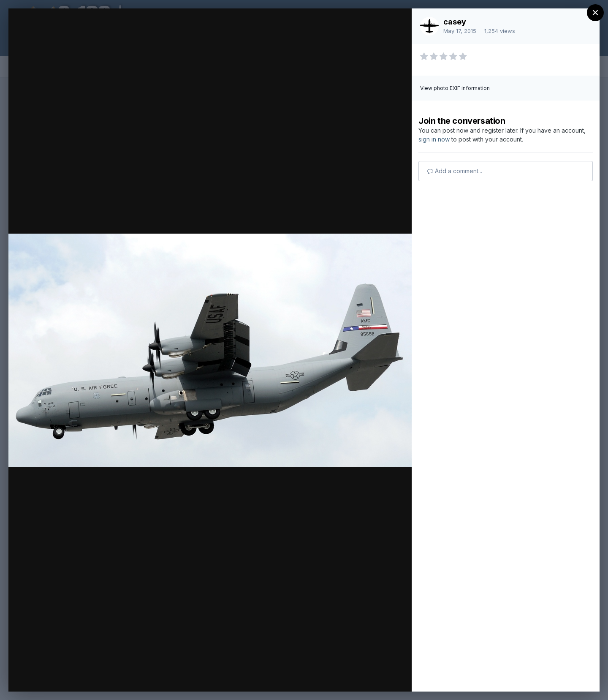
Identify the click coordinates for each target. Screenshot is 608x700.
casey (455, 22)
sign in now (434, 139)
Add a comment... (455, 171)
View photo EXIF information (455, 88)
